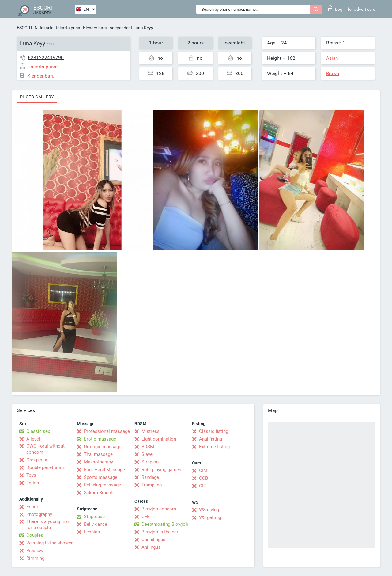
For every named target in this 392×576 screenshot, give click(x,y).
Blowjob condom (159, 509)
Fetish (33, 483)
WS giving (209, 510)
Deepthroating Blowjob (165, 524)
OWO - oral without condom (45, 449)
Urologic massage (103, 447)
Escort (33, 507)
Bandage (150, 477)
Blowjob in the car (160, 532)
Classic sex (38, 431)
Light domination (159, 439)
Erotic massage (100, 439)
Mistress (151, 431)
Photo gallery (37, 97)
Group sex (37, 460)
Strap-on (150, 462)
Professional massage (107, 431)
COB (204, 478)
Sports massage (101, 477)
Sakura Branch (99, 493)
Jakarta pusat (68, 28)
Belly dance (96, 524)
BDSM (148, 447)
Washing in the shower (49, 543)
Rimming (35, 558)
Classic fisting (214, 431)
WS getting (210, 517)
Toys (31, 475)
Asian (332, 58)
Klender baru (95, 28)
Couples (35, 535)
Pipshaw (35, 551)
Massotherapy (98, 462)
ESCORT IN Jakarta (35, 28)
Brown (333, 74)
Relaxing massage (102, 485)
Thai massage (98, 454)
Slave (147, 454)
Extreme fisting (214, 447)
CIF (202, 486)
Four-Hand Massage (104, 470)
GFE (146, 517)
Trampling (152, 485)
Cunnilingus (153, 540)
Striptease (94, 517)
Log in (352, 8)
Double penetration (46, 467)
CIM (203, 471)
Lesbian (92, 532)
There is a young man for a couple (48, 525)
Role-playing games (161, 470)
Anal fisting (211, 439)
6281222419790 (46, 57)
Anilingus (151, 547)
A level (33, 439)
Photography (39, 514)
